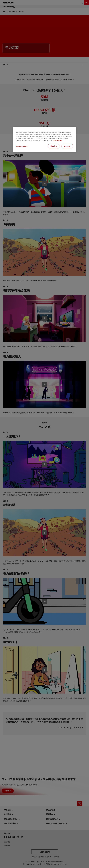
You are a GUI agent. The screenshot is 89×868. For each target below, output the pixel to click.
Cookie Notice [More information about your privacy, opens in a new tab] (58, 140)
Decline (54, 146)
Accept (67, 146)
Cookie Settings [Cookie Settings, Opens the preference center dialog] (22, 146)
